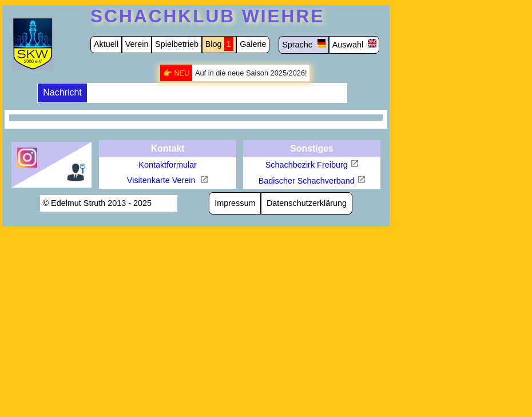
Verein (137, 44)
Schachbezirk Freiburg (307, 165)
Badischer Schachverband (307, 181)
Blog (214, 44)
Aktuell (106, 44)
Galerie (253, 44)
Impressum (235, 203)
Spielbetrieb (177, 44)
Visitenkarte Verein (162, 180)
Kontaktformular (168, 165)
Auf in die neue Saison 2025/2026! (251, 73)
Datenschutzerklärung (307, 203)
